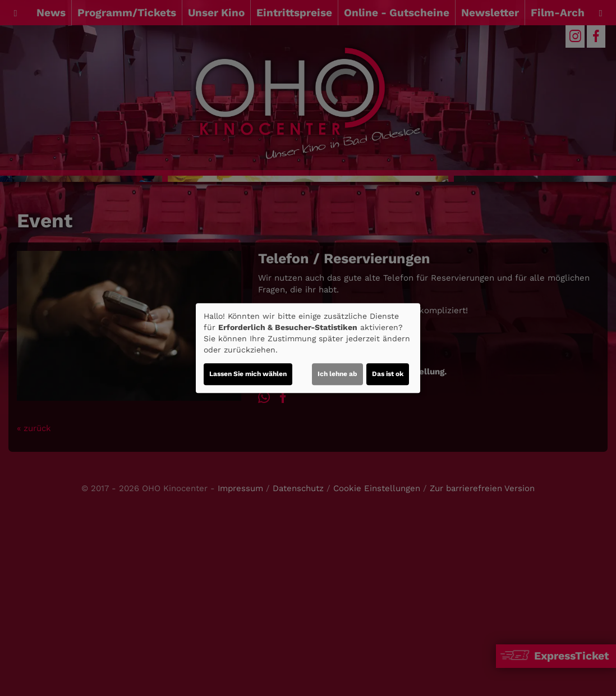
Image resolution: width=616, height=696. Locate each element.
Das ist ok (388, 374)
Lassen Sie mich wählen (248, 374)
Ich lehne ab (337, 374)
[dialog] (308, 348)
